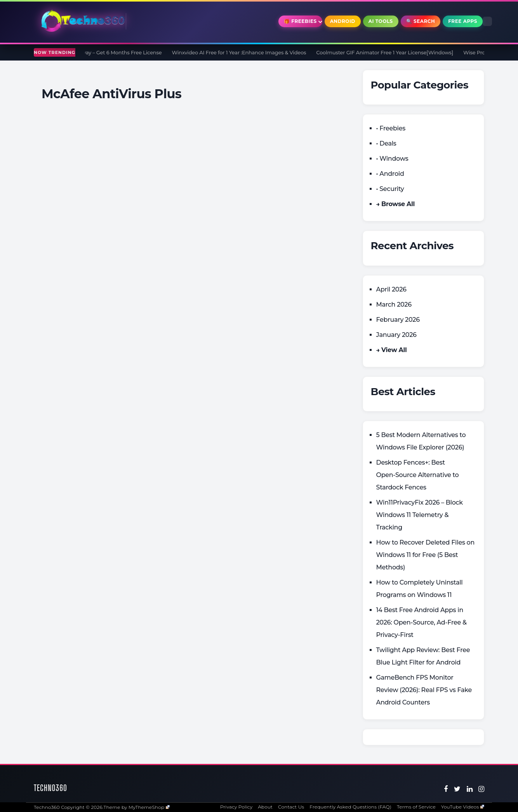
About (265, 807)
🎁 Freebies (300, 21)
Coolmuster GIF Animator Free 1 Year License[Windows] (389, 52)
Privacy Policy (236, 807)
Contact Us (291, 807)
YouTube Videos (463, 807)
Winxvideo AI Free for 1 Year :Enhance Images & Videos (243, 52)
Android (343, 21)
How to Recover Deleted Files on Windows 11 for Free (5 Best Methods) (426, 555)
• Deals (386, 143)
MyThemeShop (149, 807)
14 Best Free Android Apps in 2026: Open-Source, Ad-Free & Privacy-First (422, 622)
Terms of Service (416, 807)
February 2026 (398, 320)
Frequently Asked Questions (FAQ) (350, 807)
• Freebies (391, 128)
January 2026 (396, 335)
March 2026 (394, 304)
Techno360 (50, 788)
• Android (390, 174)
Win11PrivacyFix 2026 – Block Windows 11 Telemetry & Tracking (420, 515)
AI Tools (381, 21)
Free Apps (463, 21)
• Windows (392, 159)
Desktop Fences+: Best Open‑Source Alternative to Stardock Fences (418, 475)
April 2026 (391, 289)
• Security (390, 189)
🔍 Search (421, 21)
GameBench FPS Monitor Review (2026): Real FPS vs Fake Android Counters (424, 690)
